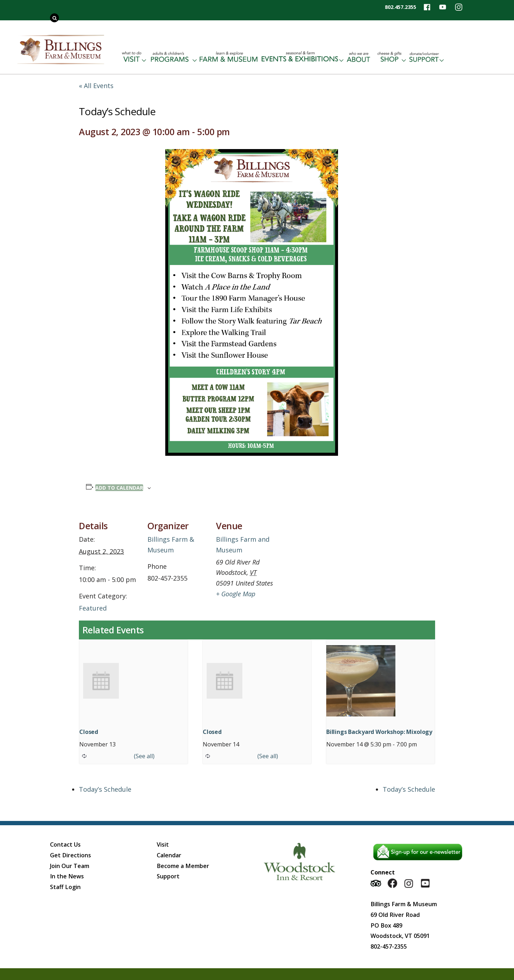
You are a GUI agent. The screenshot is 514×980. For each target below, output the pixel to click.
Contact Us (65, 844)
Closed (89, 732)
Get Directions (70, 855)
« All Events (96, 86)
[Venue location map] (322, 558)
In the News (67, 876)
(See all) (144, 756)
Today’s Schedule (105, 789)
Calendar (169, 855)
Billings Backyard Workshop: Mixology (379, 732)
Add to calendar (119, 488)
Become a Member (183, 866)
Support (168, 876)
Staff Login (65, 887)
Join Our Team (70, 866)
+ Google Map (236, 594)
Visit (163, 844)
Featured (93, 608)
